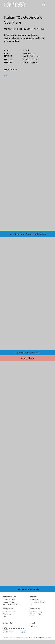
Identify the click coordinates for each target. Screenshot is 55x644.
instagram (33, 626)
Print (6, 75)
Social (32, 623)
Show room (8, 609)
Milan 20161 (7, 614)
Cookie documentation (44, 638)
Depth (8, 63)
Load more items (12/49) (28, 589)
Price (7, 54)
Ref (6, 50)
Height (8, 56)
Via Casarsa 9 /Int (9, 612)
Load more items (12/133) (28, 353)
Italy (5, 616)
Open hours (35, 609)
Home (15, 4)
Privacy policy (33, 638)
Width (8, 60)
